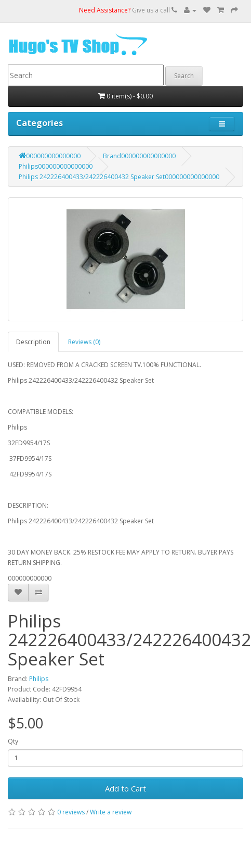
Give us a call (128, 10)
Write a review (111, 812)
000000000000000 (50, 156)
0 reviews (71, 812)
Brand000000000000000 (139, 156)
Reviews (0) (84, 342)
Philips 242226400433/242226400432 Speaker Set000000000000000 (119, 177)
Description (33, 342)
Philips (39, 679)
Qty (13, 741)
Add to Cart (125, 788)
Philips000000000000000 (56, 166)
